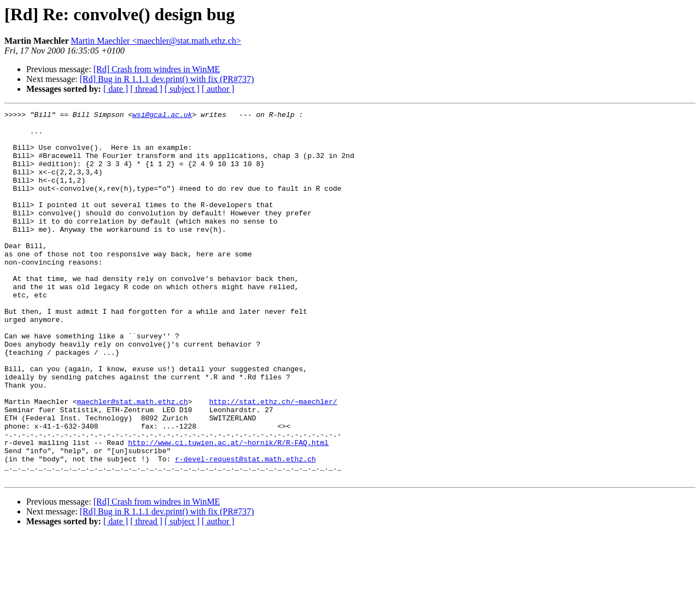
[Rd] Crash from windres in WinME (157, 69)
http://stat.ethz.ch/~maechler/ (273, 460)
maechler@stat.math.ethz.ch (133, 460)
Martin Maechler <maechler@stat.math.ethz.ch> (156, 41)
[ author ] (218, 89)
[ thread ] (146, 89)
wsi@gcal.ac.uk (162, 116)
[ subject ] (182, 89)
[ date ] (116, 89)
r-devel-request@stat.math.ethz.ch (245, 529)
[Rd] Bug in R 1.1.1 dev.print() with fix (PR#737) (167, 79)
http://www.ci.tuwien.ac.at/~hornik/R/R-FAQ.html (228, 510)
